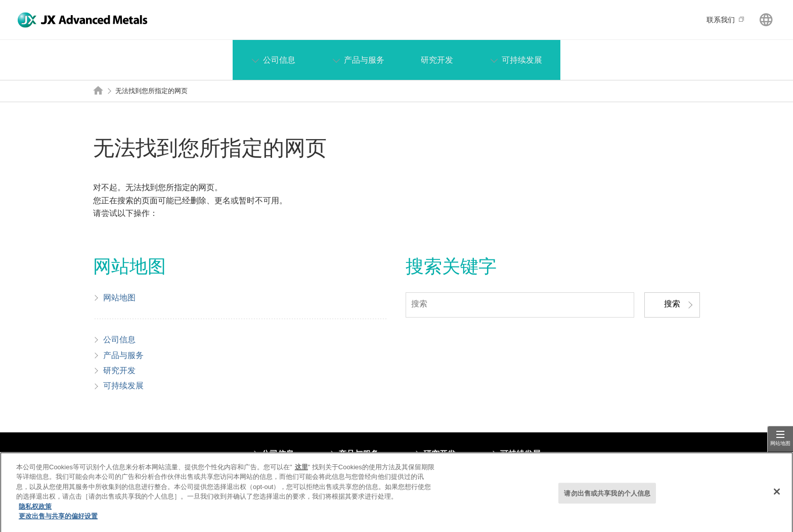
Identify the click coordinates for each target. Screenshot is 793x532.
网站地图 (780, 443)
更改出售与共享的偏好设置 (58, 521)
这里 (301, 471)
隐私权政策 (35, 511)
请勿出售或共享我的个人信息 (607, 497)
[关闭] (777, 496)
